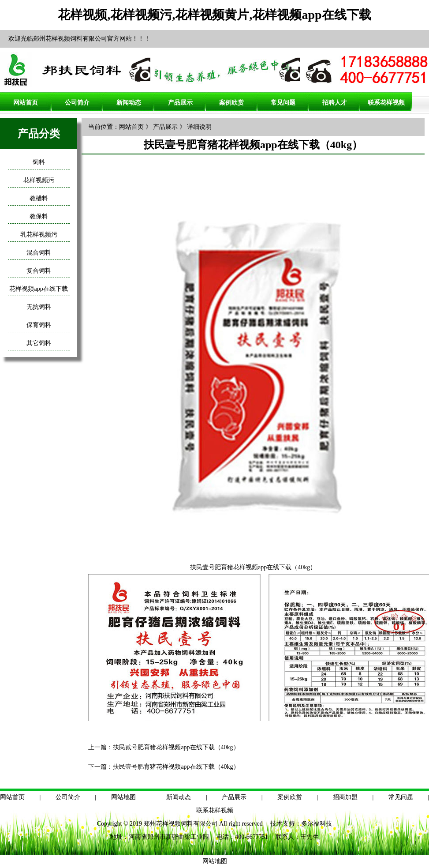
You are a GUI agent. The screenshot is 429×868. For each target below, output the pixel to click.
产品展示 (180, 103)
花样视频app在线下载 (38, 289)
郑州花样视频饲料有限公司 (181, 824)
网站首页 (26, 103)
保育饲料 (39, 325)
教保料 (39, 216)
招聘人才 (335, 103)
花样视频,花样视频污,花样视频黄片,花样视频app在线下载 (214, 15)
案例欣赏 (231, 103)
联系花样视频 (386, 103)
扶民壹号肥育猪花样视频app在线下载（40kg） (176, 767)
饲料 (39, 162)
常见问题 (283, 103)
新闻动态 (129, 103)
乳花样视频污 (39, 235)
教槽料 (39, 198)
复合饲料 (39, 271)
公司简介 (77, 103)
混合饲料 (39, 253)
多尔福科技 (317, 824)
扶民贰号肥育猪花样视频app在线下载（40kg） (176, 747)
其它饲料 (39, 343)
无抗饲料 (39, 307)
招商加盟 (345, 797)
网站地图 (123, 797)
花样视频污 (39, 180)
